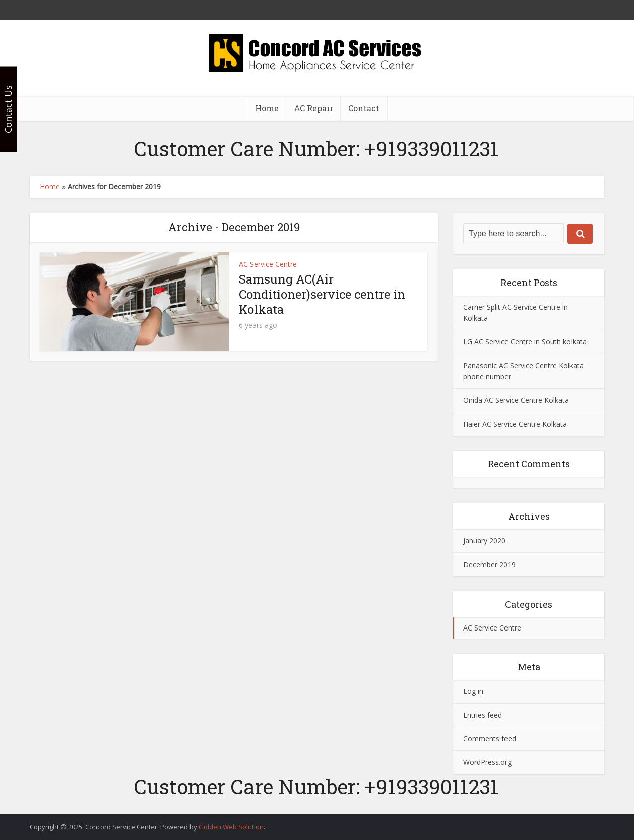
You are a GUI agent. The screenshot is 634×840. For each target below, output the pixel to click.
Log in (473, 691)
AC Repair (313, 108)
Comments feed (490, 739)
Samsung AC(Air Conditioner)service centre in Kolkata (322, 294)
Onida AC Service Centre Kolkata (516, 400)
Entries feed (483, 715)
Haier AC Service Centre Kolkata (515, 424)
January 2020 (484, 541)
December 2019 (489, 564)
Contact (364, 108)
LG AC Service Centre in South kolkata (525, 342)
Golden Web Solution (231, 827)
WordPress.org (487, 762)
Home (267, 108)
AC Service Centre (268, 264)
